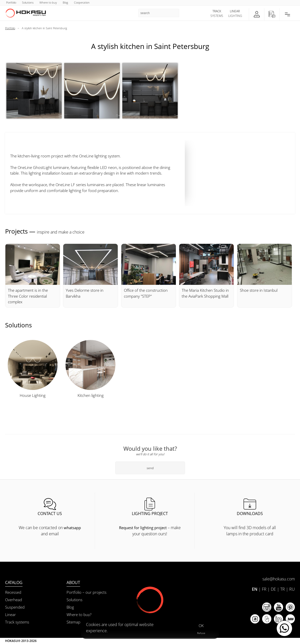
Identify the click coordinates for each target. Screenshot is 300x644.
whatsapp (72, 528)
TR (283, 589)
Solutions (74, 600)
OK (201, 626)
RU (292, 589)
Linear (10, 615)
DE (273, 589)
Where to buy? (79, 615)
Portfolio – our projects (87, 592)
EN (255, 589)
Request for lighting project (143, 528)
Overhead (14, 600)
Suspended (15, 607)
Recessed (13, 592)
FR (264, 589)
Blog (70, 607)
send (150, 468)
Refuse (201, 633)
